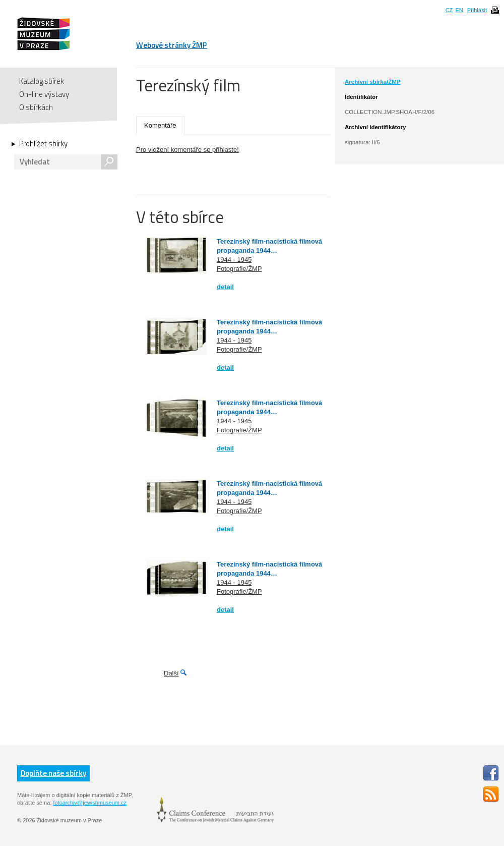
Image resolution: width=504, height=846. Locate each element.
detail (225, 287)
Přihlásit (477, 10)
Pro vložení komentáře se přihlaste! (187, 150)
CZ (449, 10)
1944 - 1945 (234, 260)
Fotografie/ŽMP (239, 269)
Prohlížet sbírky (43, 144)
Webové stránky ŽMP (172, 45)
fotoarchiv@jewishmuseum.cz (90, 803)
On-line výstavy (44, 94)
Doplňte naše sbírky (53, 773)
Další (171, 673)
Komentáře (160, 125)
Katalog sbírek (42, 81)
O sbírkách (36, 107)
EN (459, 10)
